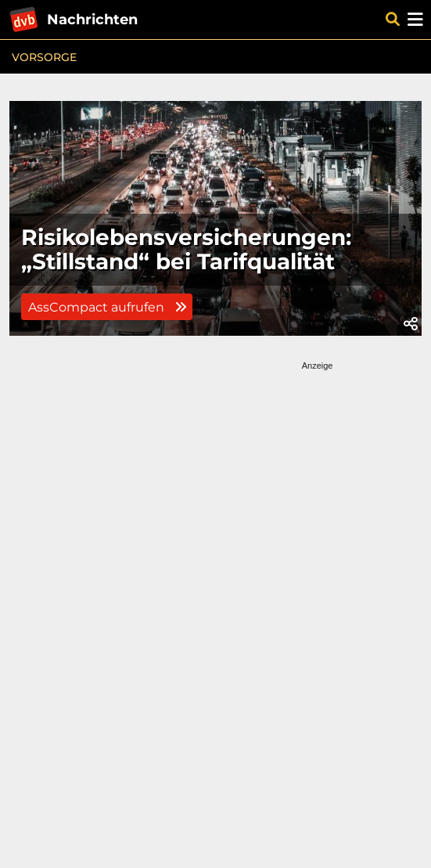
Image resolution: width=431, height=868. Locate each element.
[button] (411, 324)
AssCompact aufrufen (107, 307)
